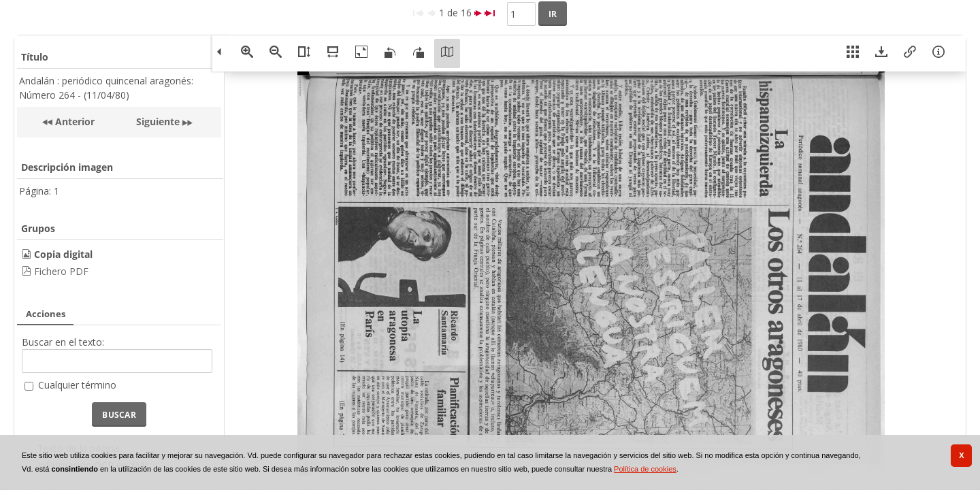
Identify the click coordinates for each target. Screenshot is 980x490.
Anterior (73, 121)
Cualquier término (77, 385)
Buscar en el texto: (63, 342)
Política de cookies (645, 469)
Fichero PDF (61, 271)
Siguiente (158, 121)
